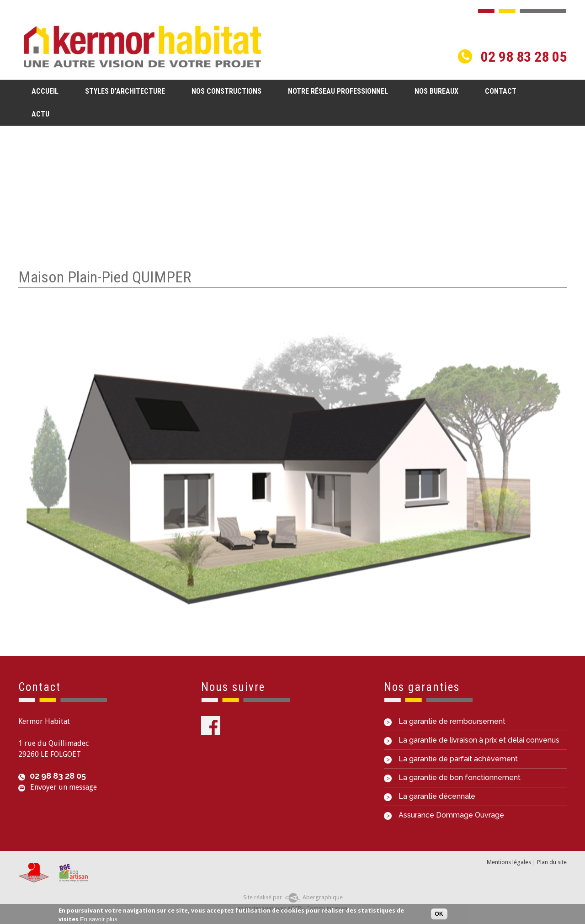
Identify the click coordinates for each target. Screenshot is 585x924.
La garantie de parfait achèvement (451, 759)
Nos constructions (224, 91)
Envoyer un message (64, 787)
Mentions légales (509, 862)
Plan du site (552, 862)
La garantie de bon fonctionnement (452, 778)
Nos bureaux (436, 91)
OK (439, 915)
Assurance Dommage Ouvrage (444, 815)
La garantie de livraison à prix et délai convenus (472, 740)
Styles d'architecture (122, 91)
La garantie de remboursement (445, 721)
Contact (501, 91)
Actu (40, 114)
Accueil (45, 91)
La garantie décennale (430, 796)
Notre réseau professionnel (338, 91)
